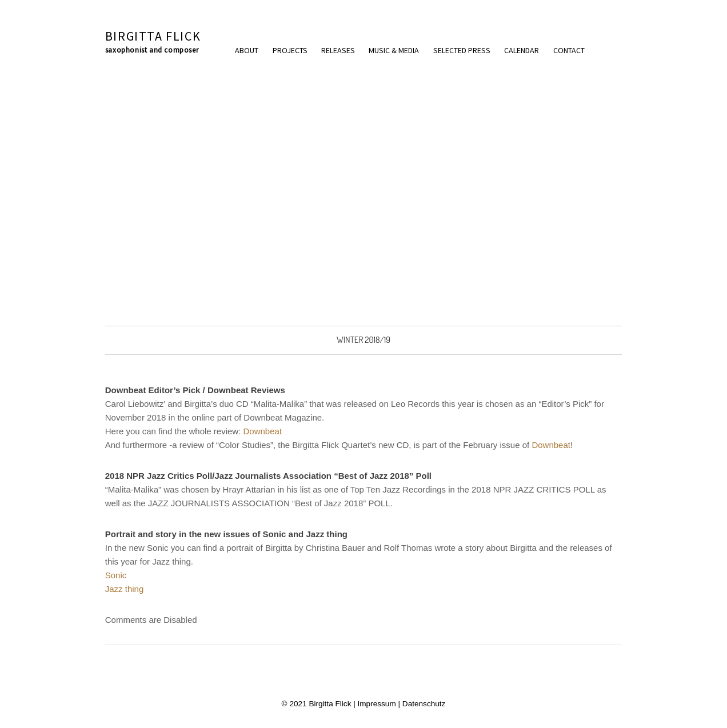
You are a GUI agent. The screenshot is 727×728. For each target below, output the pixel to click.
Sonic (116, 575)
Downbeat (263, 431)
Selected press (462, 50)
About (247, 50)
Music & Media (394, 50)
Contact (569, 50)
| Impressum (373, 704)
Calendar (522, 50)
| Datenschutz (421, 704)
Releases (338, 50)
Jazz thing (125, 589)
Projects (290, 50)
